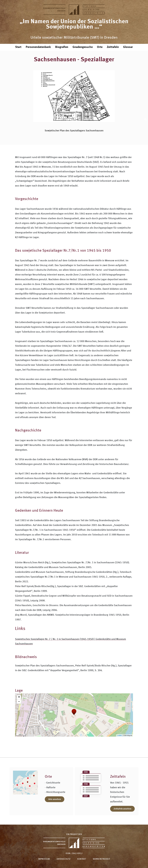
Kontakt (82, 859)
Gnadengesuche (83, 47)
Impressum (44, 859)
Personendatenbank (38, 47)
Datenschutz (64, 859)
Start (18, 47)
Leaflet (119, 735)
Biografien (62, 47)
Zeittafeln (113, 47)
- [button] (19, 702)
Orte (100, 47)
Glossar (128, 47)
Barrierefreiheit (101, 859)
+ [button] (19, 697)
